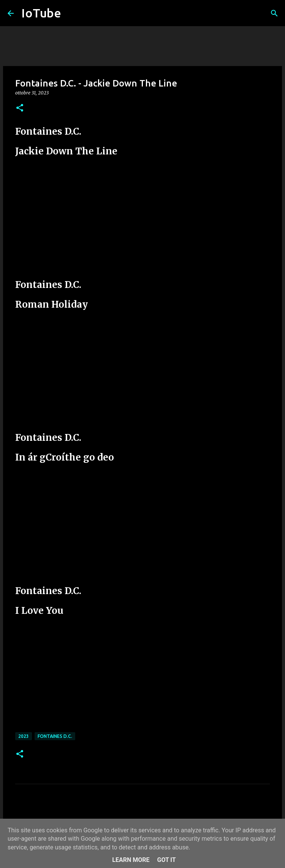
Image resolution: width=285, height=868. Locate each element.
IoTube (41, 13)
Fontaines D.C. (55, 736)
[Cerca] (274, 13)
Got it (166, 860)
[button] (20, 108)
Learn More (131, 860)
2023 (24, 736)
